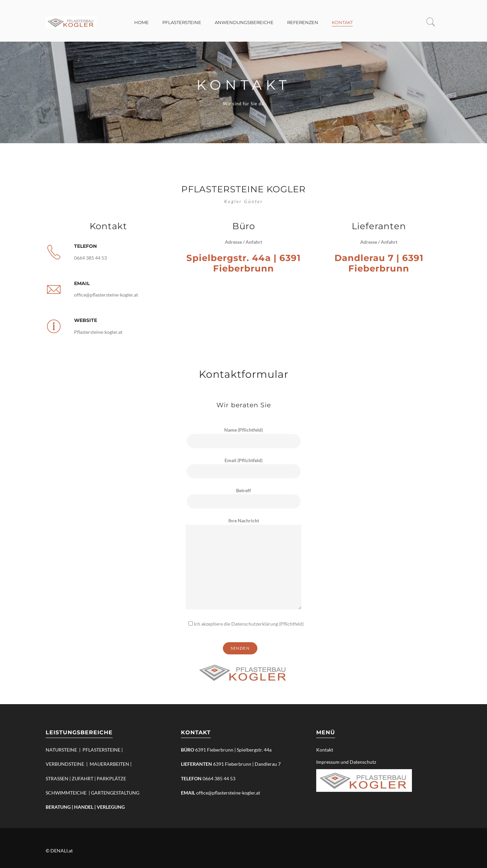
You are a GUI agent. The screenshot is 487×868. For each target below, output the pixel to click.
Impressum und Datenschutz (346, 762)
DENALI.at (62, 851)
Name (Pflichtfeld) (244, 435)
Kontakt (325, 750)
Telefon (85, 246)
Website (86, 320)
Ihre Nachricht (243, 564)
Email (82, 283)
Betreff (244, 496)
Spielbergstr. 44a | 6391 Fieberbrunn (243, 263)
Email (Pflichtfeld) (244, 466)
